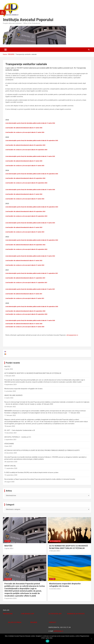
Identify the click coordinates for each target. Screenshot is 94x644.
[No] (92, 639)
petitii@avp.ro (58, 631)
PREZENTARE (8, 614)
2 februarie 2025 (54, 551)
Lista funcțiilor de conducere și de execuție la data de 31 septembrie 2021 (26, 283)
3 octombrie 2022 (55, 589)
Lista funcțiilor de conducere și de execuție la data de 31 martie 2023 (25, 232)
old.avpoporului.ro (72, 335)
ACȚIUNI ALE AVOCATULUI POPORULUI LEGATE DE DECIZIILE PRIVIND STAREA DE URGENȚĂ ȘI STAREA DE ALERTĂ (42, 450)
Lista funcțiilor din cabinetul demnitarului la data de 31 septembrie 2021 (25, 278)
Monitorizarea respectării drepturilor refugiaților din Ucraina (23, 389)
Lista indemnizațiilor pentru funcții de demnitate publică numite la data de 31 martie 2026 (30, 123)
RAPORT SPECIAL (10, 466)
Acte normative (55, 541)
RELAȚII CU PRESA (15, 622)
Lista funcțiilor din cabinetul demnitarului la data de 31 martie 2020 (24, 324)
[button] (3, 12)
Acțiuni (7, 541)
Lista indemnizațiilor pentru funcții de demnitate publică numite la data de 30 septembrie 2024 (32, 174)
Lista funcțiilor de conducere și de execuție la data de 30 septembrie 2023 (26, 216)
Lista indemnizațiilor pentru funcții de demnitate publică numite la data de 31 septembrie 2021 (32, 273)
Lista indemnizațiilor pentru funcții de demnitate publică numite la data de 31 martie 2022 (30, 256)
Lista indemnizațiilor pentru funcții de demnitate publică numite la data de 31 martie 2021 (30, 289)
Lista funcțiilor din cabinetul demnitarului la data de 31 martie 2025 (24, 161)
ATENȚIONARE (9, 444)
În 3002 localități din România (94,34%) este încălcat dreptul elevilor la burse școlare (31, 472)
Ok (47, 641)
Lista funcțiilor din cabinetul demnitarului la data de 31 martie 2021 (24, 294)
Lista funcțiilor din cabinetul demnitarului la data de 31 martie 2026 (24, 128)
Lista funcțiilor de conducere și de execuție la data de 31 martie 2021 (25, 298)
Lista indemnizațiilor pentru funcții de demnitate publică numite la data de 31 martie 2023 (30, 223)
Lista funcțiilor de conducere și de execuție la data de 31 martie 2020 (25, 327)
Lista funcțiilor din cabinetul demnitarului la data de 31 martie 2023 (24, 227)
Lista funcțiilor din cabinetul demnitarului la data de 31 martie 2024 (24, 194)
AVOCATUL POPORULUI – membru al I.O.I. (18, 437)
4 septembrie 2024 (10, 598)
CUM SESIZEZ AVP (28, 614)
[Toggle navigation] (6, 50)
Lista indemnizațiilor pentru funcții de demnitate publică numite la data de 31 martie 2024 (30, 190)
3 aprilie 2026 (9, 548)
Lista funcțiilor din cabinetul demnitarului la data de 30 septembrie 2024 (25, 178)
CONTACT (52, 622)
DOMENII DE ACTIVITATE (76, 614)
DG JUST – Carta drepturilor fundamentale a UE (20, 430)
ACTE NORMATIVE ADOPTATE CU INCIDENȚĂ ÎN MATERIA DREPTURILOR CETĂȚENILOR (33, 373)
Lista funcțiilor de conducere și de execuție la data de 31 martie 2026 (25, 132)
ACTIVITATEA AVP (55, 614)
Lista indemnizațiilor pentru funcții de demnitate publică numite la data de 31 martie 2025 (30, 156)
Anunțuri (8, 579)
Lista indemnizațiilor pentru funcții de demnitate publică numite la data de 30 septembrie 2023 (32, 207)
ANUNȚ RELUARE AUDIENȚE (13, 395)
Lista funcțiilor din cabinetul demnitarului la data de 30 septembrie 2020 (25, 311)
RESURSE (34, 622)
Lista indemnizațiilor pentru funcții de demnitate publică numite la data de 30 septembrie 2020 (32, 307)
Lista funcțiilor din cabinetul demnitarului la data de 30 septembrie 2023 (25, 212)
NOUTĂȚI (7, 367)
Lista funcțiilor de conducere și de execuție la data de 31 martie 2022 (25, 265)
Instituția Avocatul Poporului (28, 20)
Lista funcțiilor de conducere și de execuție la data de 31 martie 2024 (25, 199)
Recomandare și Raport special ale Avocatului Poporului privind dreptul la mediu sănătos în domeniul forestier (40, 479)
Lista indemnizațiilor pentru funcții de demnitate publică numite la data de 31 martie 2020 (30, 321)
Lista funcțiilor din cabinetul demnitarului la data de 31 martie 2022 (24, 261)
